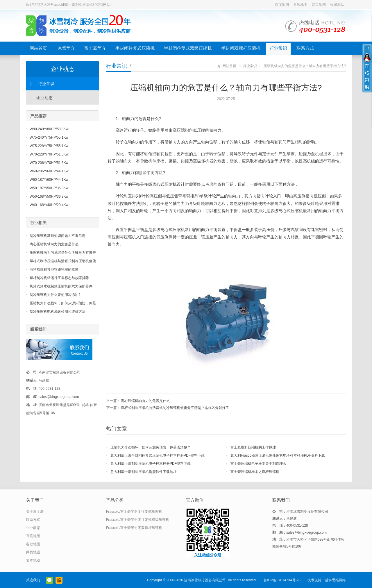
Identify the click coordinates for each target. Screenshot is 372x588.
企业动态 (62, 69)
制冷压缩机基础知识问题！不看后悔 (58, 236)
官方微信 (49, 580)
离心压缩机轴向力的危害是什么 (145, 401)
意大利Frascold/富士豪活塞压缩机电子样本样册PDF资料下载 (278, 455)
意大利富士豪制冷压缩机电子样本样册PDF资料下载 (151, 464)
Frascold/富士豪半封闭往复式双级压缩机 (138, 520)
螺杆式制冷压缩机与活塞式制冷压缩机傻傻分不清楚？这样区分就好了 (175, 408)
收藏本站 (337, 5)
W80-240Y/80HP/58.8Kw (49, 129)
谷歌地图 (300, 5)
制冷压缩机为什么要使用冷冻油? (55, 295)
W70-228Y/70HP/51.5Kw (49, 154)
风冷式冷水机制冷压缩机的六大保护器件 (61, 286)
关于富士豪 (35, 512)
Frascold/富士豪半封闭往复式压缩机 (134, 512)
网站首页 (38, 48)
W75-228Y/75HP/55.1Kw (49, 146)
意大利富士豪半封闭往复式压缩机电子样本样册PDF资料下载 (158, 455)
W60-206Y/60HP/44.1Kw (49, 171)
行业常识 (278, 48)
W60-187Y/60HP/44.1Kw (49, 180)
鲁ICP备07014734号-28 (282, 580)
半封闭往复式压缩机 (135, 48)
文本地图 (33, 560)
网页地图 (319, 5)
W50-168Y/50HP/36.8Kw (49, 196)
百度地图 (282, 5)
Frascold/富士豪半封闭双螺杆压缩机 (134, 528)
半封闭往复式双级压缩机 (188, 48)
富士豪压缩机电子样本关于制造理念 (258, 464)
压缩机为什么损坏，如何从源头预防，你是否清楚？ (151, 447)
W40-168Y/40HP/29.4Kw (49, 205)
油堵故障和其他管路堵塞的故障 (54, 269)
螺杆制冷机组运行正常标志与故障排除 (59, 278)
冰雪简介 (66, 48)
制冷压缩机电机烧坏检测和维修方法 (58, 312)
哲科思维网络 (335, 580)
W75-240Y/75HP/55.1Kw (49, 137)
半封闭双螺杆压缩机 (241, 48)
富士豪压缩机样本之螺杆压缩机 (255, 472)
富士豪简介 (95, 48)
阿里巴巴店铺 (59, 580)
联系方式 (305, 48)
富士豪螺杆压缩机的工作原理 (253, 447)
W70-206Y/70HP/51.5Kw (49, 163)
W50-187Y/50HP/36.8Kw (49, 188)
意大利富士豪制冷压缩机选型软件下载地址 (144, 472)
